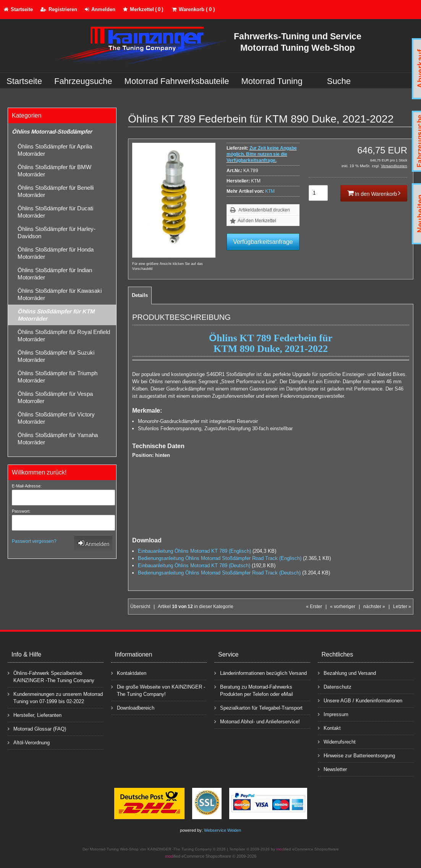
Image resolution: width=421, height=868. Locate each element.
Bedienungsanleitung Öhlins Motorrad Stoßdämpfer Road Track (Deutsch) (219, 573)
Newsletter (332, 769)
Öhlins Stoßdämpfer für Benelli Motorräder (56, 191)
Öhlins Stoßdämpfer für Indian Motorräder (55, 274)
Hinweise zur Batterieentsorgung (356, 755)
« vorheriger (343, 607)
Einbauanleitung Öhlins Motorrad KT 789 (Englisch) (194, 551)
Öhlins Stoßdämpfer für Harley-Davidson (57, 232)
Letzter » (402, 607)
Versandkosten (394, 166)
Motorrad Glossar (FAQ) (37, 728)
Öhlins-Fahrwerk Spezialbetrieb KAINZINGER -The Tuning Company (51, 676)
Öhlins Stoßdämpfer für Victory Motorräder (56, 418)
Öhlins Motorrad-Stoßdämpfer (52, 131)
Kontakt (329, 728)
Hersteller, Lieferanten (35, 715)
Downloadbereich (133, 707)
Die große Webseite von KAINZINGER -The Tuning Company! (158, 690)
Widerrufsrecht (337, 741)
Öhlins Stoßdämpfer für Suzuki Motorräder (56, 356)
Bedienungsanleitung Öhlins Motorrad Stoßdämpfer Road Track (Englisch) (220, 558)
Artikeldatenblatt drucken (264, 210)
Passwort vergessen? (34, 541)
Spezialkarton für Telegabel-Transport (258, 707)
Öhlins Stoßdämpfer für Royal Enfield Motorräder (64, 336)
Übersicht (140, 607)
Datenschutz (335, 686)
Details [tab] (140, 295)
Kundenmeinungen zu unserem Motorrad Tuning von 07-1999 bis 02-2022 (55, 697)
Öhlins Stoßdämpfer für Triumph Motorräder (57, 377)
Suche (339, 81)
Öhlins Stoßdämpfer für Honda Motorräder (56, 253)
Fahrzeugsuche (83, 81)
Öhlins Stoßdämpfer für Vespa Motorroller (55, 397)
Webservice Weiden (223, 830)
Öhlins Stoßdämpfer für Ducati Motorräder (55, 212)
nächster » (374, 607)
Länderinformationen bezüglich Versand (261, 673)
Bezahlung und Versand (347, 673)
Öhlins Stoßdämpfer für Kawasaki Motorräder (60, 294)
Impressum (333, 714)
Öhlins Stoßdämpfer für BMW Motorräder (54, 171)
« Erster (314, 607)
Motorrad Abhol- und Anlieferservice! (257, 721)
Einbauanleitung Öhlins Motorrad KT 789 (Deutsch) (194, 565)
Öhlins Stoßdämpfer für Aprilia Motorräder (55, 150)
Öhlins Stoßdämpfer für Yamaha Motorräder (58, 439)
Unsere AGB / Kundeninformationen (360, 700)
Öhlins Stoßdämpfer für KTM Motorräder (56, 315)
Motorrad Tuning (272, 81)
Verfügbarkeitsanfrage (263, 242)
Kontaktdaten (129, 673)
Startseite (24, 81)
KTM (270, 191)
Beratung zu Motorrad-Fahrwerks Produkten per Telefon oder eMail (254, 690)
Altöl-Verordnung (29, 742)
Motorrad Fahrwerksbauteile (177, 81)
